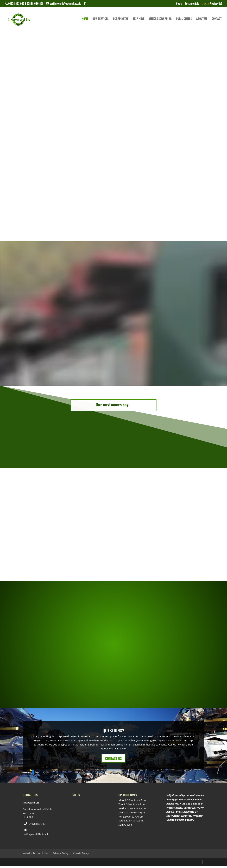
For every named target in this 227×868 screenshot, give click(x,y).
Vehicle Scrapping (160, 21)
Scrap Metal (121, 21)
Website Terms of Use (35, 855)
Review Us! (212, 4)
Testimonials (192, 4)
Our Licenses (184, 21)
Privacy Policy (61, 855)
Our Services (100, 21)
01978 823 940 (37, 825)
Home (85, 21)
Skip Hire (138, 21)
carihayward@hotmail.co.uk (39, 836)
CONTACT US (113, 760)
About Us (202, 21)
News (179, 4)
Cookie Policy (81, 855)
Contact (217, 21)
